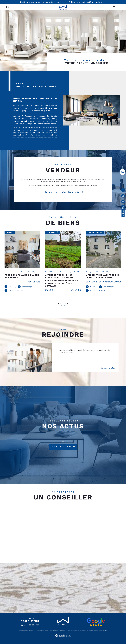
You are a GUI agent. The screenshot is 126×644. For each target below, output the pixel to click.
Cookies (105, 631)
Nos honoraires (54, 631)
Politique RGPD (98, 631)
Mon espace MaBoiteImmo (82, 631)
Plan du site (62, 631)
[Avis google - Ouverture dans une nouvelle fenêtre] (96, 622)
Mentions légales (70, 631)
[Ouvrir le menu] (114, 7)
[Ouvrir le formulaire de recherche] (8, 7)
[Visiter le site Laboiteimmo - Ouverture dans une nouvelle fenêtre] (63, 638)
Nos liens (91, 631)
